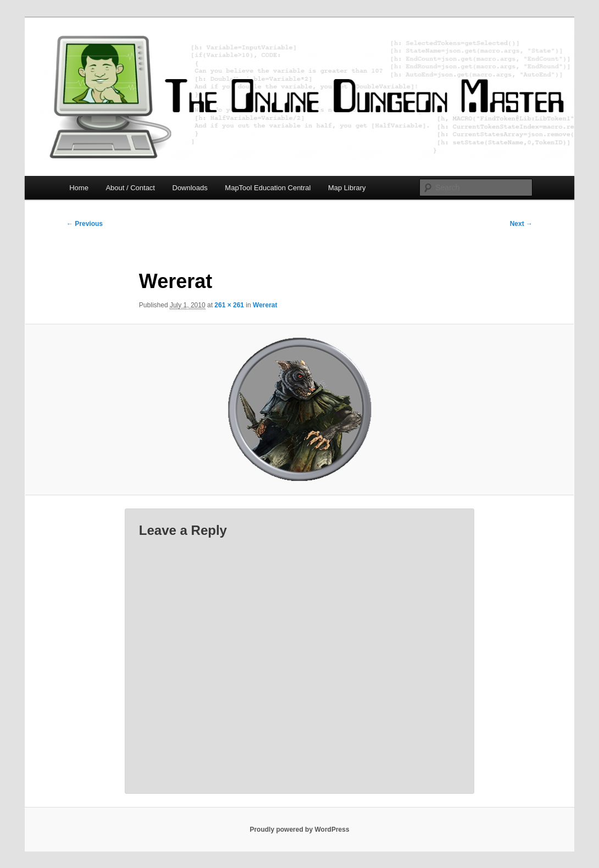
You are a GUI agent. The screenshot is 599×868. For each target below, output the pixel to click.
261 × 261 (229, 305)
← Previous (85, 224)
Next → (521, 224)
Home (79, 188)
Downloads (190, 188)
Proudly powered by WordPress (299, 830)
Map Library (347, 188)
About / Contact (130, 188)
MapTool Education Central (268, 188)
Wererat (265, 305)
